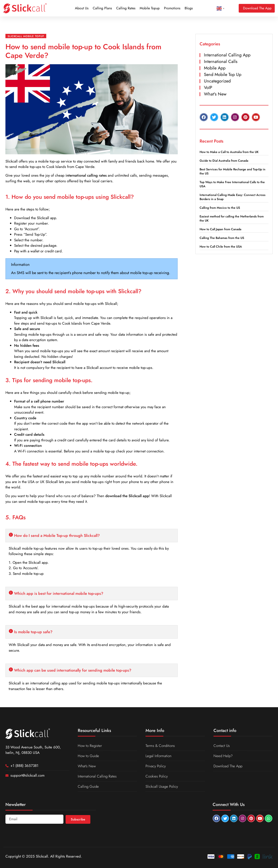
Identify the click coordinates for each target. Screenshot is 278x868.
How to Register (90, 746)
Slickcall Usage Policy (162, 786)
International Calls (221, 62)
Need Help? (223, 756)
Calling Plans (102, 8)
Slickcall (12, 161)
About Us (82, 8)
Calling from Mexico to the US (220, 208)
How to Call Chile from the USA (221, 247)
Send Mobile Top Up (223, 75)
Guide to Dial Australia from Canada (224, 161)
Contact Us (222, 746)
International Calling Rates (98, 776)
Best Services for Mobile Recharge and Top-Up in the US (232, 171)
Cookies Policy (157, 776)
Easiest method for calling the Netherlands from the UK (232, 218)
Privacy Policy (156, 766)
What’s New (87, 766)
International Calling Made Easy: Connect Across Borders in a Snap (232, 197)
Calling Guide (89, 786)
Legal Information (159, 756)
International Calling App (227, 55)
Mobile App (215, 68)
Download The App (228, 766)
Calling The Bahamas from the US (222, 238)
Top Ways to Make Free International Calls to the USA (232, 184)
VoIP (208, 88)
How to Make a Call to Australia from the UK (229, 152)
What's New (215, 94)
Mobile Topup (150, 8)
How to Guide (89, 756)
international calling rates (86, 175)
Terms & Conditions (160, 746)
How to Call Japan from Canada (220, 229)
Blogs (189, 8)
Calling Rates (126, 8)
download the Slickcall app (127, 496)
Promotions (172, 8)
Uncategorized (217, 81)
